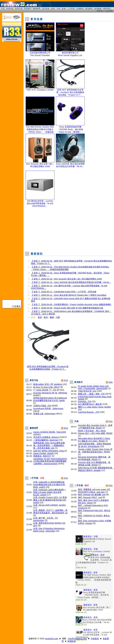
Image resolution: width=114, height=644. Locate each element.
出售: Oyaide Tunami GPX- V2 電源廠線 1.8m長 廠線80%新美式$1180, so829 (50, 500)
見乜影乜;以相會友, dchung (46, 437)
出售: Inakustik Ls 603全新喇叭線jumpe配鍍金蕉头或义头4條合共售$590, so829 (49, 485)
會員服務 (98, 9)
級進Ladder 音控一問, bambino (48, 384)
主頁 (3, 9)
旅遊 (53, 9)
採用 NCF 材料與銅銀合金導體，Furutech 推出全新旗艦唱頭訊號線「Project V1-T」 (48, 367)
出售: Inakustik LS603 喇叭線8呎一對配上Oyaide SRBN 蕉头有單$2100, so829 (50, 492)
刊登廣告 (95, 639)
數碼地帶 (37, 9)
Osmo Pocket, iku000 (44, 453)
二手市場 (71, 9)
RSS (66, 380)
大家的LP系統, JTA (42, 406)
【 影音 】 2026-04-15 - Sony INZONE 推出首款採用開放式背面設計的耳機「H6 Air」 (71, 282)
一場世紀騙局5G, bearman (46, 440)
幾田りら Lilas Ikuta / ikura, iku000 (94, 407)
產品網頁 (89, 9)
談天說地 (46, 9)
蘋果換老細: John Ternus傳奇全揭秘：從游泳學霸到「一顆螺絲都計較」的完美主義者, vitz (49, 445)
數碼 (52, 317)
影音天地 (19, 9)
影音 (40, 317)
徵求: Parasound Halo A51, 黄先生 (94, 510)
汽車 (58, 9)
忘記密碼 (109, 11)
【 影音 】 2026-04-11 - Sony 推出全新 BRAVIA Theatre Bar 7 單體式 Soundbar (69, 295)
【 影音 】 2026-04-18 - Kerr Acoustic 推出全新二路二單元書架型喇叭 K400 (66, 279)
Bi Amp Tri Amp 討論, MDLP (46, 387)
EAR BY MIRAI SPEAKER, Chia (49, 451)
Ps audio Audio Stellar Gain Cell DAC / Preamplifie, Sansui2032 (93, 387)
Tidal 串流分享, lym (87, 391)
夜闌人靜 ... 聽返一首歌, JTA (91, 394)
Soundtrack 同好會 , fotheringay (48, 408)
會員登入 (100, 11)
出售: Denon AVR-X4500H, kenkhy (50, 505)
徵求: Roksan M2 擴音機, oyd (92, 495)
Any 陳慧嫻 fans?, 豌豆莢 (90, 404)
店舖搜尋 (80, 9)
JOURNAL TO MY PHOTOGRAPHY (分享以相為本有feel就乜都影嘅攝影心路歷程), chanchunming (50, 461)
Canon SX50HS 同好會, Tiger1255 (50, 432)
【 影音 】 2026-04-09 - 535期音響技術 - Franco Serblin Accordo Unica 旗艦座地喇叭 (71, 304)
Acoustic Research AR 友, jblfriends (50, 393)
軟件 (46, 317)
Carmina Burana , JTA (89, 412)
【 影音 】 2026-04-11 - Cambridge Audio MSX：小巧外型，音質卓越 (64, 292)
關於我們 (107, 9)
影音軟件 (28, 9)
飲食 (64, 9)
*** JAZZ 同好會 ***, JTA (45, 390)
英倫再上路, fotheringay (44, 414)
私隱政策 (72, 641)
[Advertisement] (69, 229)
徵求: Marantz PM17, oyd (90, 497)
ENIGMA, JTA (85, 402)
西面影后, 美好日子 (42, 456)
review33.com (52, 639)
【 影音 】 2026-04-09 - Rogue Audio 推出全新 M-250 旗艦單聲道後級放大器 (67, 308)
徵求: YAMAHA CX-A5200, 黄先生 (94, 516)
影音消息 (10, 9)
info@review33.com (78, 639)
